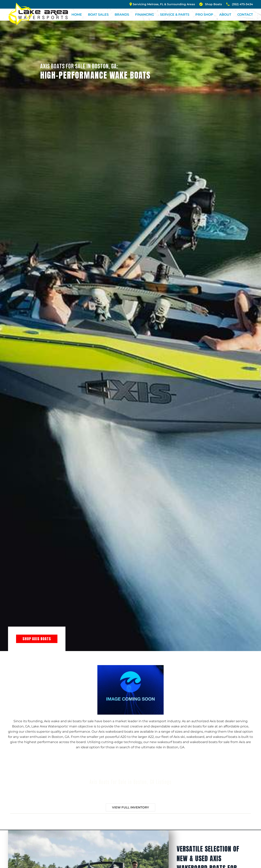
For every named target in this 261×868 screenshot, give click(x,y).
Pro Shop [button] (204, 15)
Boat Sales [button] (98, 15)
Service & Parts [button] (175, 15)
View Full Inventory (130, 807)
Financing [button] (145, 15)
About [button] (225, 15)
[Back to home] (38, 14)
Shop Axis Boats (37, 639)
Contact (245, 15)
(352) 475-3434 (239, 4)
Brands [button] (122, 15)
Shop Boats (210, 4)
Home (77, 15)
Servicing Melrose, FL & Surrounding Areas (164, 4)
